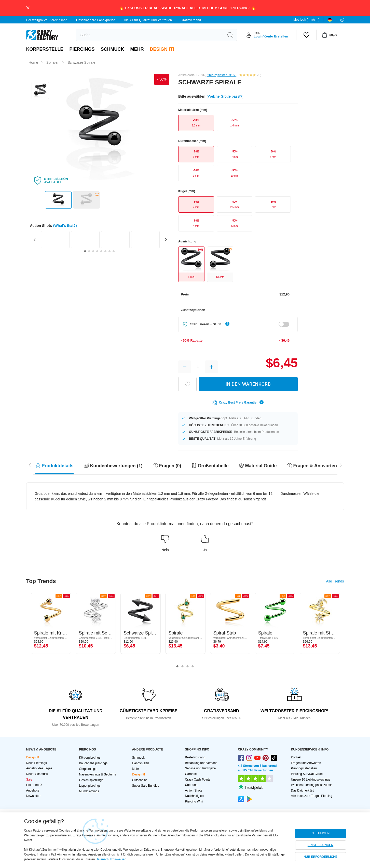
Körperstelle (45, 49)
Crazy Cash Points (198, 780)
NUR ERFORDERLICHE (320, 857)
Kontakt (296, 757)
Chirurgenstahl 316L (222, 75)
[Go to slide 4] (97, 251)
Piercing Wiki (194, 801)
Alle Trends (335, 581)
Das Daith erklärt (302, 791)
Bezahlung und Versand (201, 763)
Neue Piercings (37, 763)
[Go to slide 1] (85, 251)
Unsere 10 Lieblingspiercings (311, 780)
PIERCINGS (82, 49)
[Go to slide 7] (109, 251)
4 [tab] (193, 667)
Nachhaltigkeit (195, 796)
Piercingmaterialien (304, 768)
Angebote (33, 791)
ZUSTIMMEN (320, 833)
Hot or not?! (34, 785)
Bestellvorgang (195, 757)
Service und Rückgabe (201, 768)
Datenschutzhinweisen (111, 859)
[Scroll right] (30, 465)
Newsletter (33, 796)
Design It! (162, 49)
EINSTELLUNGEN (320, 845)
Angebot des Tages (39, 768)
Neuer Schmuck (37, 774)
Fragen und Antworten (306, 763)
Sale (29, 780)
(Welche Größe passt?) (225, 96)
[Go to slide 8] (114, 251)
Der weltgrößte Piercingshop (47, 20)
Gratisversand (191, 20)
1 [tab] (177, 667)
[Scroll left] (341, 465)
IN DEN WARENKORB (248, 384)
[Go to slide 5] (101, 251)
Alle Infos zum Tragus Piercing (312, 796)
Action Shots (194, 791)
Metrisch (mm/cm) (306, 20)
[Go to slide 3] (93, 251)
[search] (150, 35)
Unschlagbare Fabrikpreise (96, 20)
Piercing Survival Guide (307, 774)
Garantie (191, 774)
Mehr (137, 49)
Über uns (191, 785)
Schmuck (113, 49)
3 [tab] (188, 667)
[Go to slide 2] (89, 251)
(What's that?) (65, 226)
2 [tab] (183, 667)
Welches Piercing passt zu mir (312, 785)
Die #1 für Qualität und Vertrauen (148, 20)
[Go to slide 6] (105, 251)
